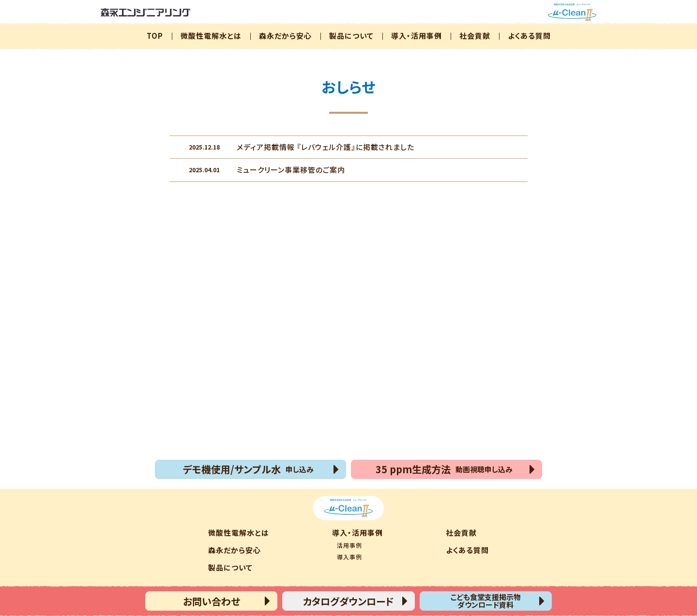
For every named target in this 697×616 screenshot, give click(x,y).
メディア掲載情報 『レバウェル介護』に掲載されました (302, 147)
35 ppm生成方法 (444, 469)
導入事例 (349, 557)
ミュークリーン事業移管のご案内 (267, 169)
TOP (155, 36)
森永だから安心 (285, 36)
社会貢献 (475, 36)
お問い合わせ (212, 601)
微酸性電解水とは (211, 36)
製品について (351, 36)
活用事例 (349, 545)
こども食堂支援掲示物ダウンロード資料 (486, 601)
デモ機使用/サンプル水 (248, 469)
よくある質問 (529, 36)
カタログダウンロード (348, 601)
